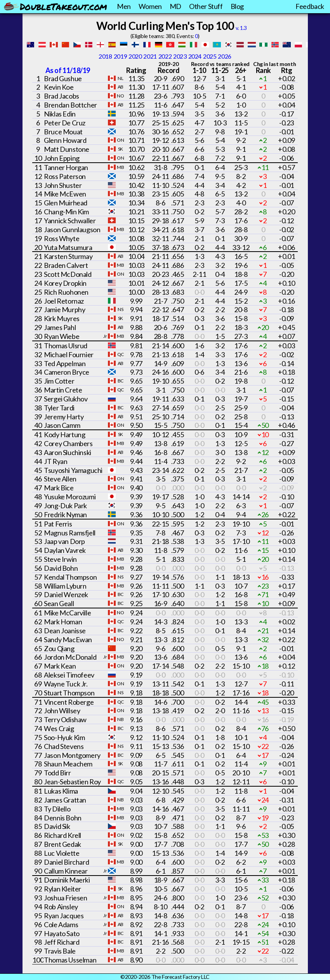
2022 (165, 56)
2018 (105, 56)
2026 (224, 56)
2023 (180, 56)
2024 (195, 56)
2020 (135, 56)
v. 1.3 (241, 28)
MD (175, 6)
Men (124, 6)
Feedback (310, 6)
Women (150, 6)
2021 (150, 56)
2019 (120, 56)
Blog (237, 6)
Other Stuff (206, 6)
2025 (210, 56)
